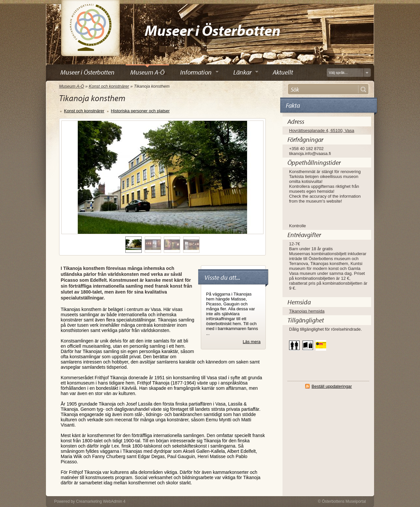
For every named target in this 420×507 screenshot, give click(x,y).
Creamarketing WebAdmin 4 (101, 501)
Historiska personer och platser (140, 111)
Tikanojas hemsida (307, 311)
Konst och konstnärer (109, 86)
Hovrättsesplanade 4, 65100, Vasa (322, 131)
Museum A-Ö (72, 86)
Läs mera (252, 342)
